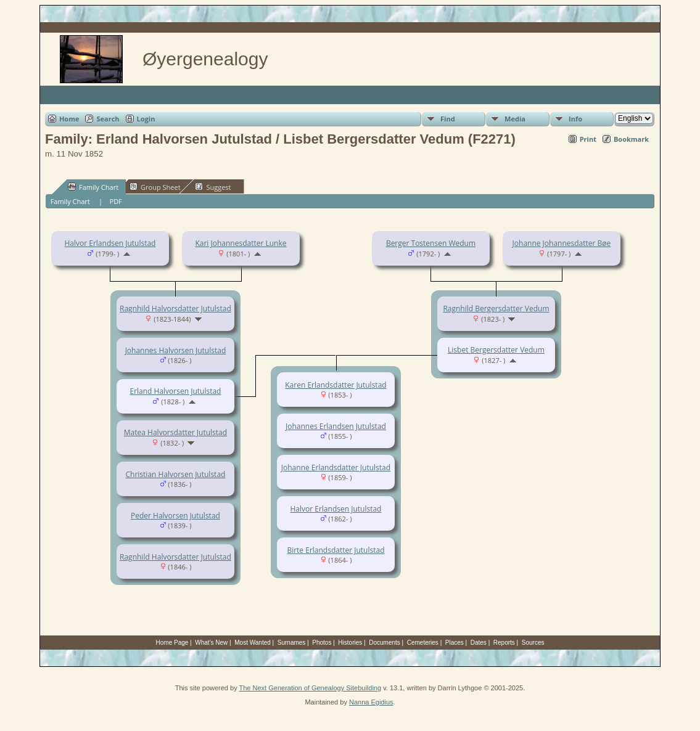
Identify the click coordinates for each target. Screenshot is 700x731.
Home (69, 119)
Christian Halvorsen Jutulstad (176, 474)
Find (448, 119)
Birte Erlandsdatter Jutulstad (336, 550)
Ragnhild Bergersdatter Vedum (496, 308)
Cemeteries (423, 643)
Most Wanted (253, 643)
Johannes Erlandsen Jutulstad (336, 426)
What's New (211, 643)
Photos (322, 643)
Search (108, 119)
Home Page (172, 643)
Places (455, 643)
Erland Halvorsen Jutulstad (175, 391)
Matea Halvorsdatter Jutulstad (175, 432)
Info (575, 119)
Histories (350, 643)
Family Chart (93, 187)
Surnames (292, 643)
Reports (504, 643)
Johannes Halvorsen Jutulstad (176, 350)
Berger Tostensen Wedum (431, 243)
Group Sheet (155, 187)
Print (588, 139)
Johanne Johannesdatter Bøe (562, 243)
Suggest (213, 187)
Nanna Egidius (371, 702)
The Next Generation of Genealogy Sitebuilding (311, 688)
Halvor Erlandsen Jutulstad (110, 243)
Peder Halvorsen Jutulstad (175, 516)
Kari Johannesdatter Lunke (241, 243)
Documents (385, 643)
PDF (116, 201)
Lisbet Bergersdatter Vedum (496, 350)
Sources (533, 643)
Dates (479, 643)
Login (146, 119)
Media (515, 119)
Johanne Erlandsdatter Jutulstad (336, 468)
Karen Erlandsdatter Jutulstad (336, 385)
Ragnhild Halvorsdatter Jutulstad (175, 308)
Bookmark (631, 139)
